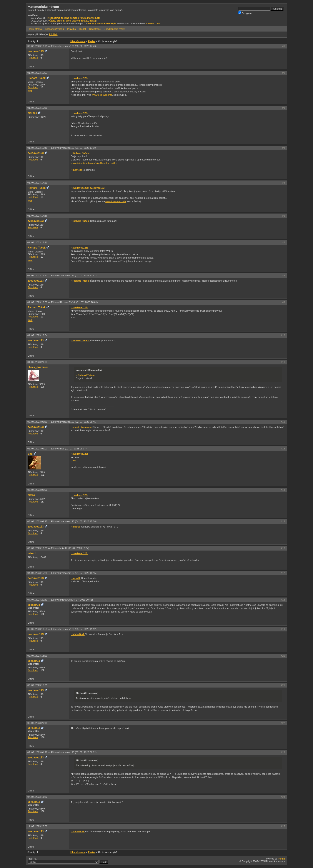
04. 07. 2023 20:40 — (60, 600)
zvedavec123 (36, 51)
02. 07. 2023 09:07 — (57, 449)
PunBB (282, 859)
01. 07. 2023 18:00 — (63, 302)
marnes (32, 113)
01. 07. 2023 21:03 (37, 362)
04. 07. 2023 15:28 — (62, 573)
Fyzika (92, 41)
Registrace (95, 29)
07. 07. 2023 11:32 (37, 797)
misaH (32, 553)
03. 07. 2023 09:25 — (62, 521)
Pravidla (72, 29)
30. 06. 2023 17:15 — (62, 46)
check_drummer (38, 367)
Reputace (33, 58)
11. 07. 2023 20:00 (37, 826)
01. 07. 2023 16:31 (37, 108)
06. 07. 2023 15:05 (37, 685)
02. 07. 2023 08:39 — (62, 422)
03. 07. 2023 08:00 (37, 490)
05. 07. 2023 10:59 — (62, 629)
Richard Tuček (37, 78)
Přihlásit (53, 34)
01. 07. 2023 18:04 (37, 335)
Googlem (245, 13)
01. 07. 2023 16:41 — (62, 148)
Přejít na (68, 861)
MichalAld (34, 605)
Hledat (83, 29)
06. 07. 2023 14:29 (37, 656)
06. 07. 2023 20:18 (37, 723)
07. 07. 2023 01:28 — (62, 752)
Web (30, 91)
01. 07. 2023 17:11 (37, 183)
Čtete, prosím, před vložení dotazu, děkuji (73, 21)
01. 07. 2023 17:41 (37, 242)
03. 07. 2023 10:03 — (58, 548)
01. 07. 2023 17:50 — (62, 275)
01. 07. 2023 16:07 (37, 73)
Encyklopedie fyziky (114, 29)
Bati (30, 454)
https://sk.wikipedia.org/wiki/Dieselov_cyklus (94, 163)
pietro (31, 495)
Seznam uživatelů (54, 29)
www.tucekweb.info (102, 95)
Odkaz (74, 461)
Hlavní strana (35, 29)
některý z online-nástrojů (102, 23)
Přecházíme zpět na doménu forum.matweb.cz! (74, 18)
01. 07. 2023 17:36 (37, 216)
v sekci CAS (153, 23)
